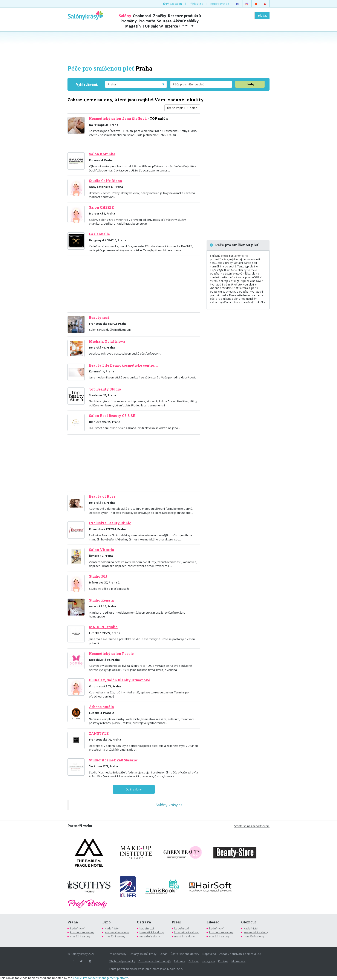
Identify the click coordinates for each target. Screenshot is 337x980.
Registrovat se (220, 4)
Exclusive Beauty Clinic (110, 523)
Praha (73, 922)
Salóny (125, 16)
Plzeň (177, 922)
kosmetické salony (82, 932)
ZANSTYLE (99, 733)
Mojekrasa (238, 961)
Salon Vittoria (102, 550)
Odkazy (194, 961)
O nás (164, 954)
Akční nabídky (186, 21)
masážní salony (80, 936)
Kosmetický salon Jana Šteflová (118, 119)
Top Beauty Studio (105, 389)
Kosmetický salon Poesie (111, 654)
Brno (106, 922)
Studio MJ (98, 576)
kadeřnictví (77, 928)
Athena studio (101, 707)
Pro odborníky (117, 954)
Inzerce (179, 26)
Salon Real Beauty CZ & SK (112, 416)
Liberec (213, 922)
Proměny (129, 21)
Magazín (133, 26)
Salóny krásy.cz (169, 805)
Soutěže (164, 21)
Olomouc (249, 922)
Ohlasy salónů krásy (143, 954)
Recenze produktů (184, 16)
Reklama (180, 961)
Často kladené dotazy (185, 954)
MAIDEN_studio (103, 627)
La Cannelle (99, 234)
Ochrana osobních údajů (155, 961)
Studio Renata (101, 600)
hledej (250, 84)
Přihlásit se (196, 4)
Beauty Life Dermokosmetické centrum (123, 365)
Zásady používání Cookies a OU (240, 954)
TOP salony (153, 26)
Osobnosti (142, 16)
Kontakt (223, 961)
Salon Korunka (102, 154)
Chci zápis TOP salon (182, 108)
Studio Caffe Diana (106, 181)
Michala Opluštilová (107, 341)
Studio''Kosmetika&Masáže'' (114, 760)
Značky (160, 16)
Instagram (208, 961)
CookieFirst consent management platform (101, 978)
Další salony (134, 789)
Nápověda (209, 954)
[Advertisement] (168, 48)
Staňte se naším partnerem (252, 826)
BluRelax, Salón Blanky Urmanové (119, 680)
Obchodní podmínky (122, 961)
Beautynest (99, 318)
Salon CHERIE (101, 207)
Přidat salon (172, 4)
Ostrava (144, 922)
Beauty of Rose (102, 496)
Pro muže (147, 21)
